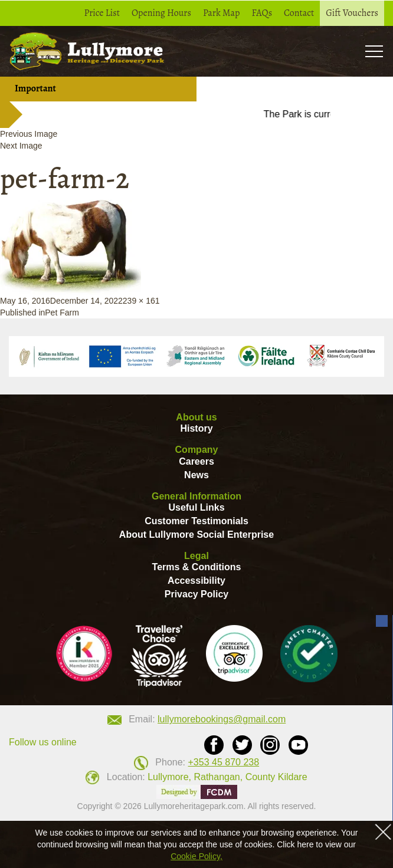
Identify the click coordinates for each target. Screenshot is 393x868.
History (196, 428)
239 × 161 (141, 301)
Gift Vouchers (352, 13)
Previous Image (29, 134)
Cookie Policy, (196, 856)
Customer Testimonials (196, 521)
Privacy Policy (197, 594)
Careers (196, 461)
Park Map (222, 13)
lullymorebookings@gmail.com (222, 719)
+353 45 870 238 (224, 762)
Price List (102, 13)
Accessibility (196, 581)
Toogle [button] (374, 51)
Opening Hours (161, 13)
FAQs (262, 13)
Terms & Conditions (197, 567)
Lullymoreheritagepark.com (194, 806)
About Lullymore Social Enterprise (196, 535)
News (196, 475)
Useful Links (196, 507)
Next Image (21, 146)
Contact (299, 13)
